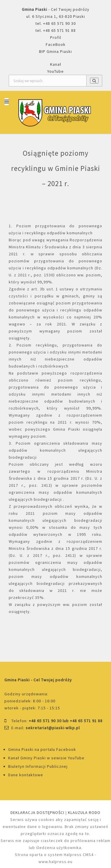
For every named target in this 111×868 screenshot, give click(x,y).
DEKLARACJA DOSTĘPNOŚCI (37, 812)
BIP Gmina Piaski (55, 51)
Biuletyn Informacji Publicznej (38, 766)
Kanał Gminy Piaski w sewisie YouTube (46, 758)
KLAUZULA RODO (84, 812)
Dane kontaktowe (26, 775)
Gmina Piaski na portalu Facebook (42, 749)
